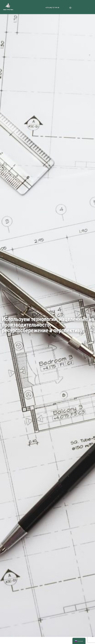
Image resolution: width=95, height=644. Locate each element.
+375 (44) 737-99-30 (52, 8)
